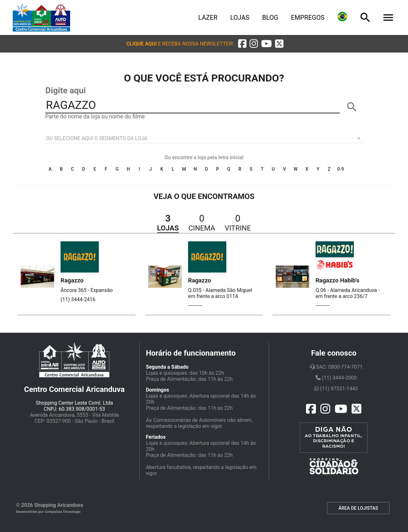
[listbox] (204, 138)
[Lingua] (342, 18)
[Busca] (365, 18)
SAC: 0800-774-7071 (336, 367)
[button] (180, 44)
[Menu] (388, 18)
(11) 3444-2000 (336, 378)
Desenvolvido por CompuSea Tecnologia (48, 512)
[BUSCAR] (352, 107)
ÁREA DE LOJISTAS (358, 508)
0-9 (341, 169)
